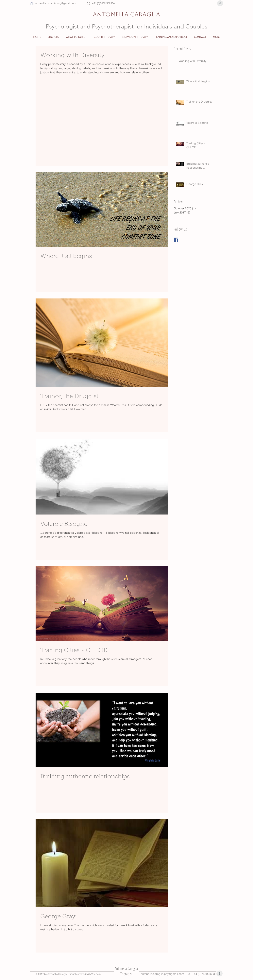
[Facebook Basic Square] (176, 240)
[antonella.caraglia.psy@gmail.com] (60, 4)
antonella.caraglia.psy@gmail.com (162, 974)
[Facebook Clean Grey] (220, 3)
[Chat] (88, 4)
